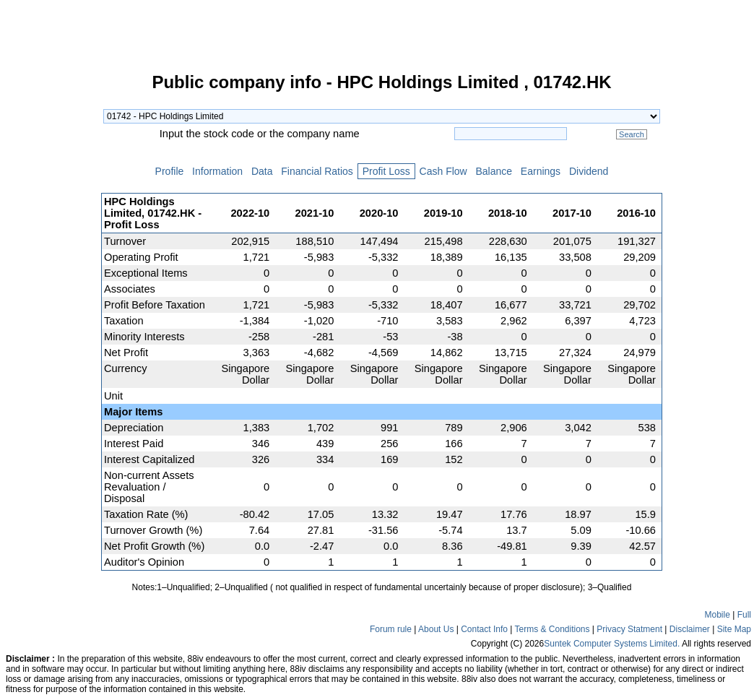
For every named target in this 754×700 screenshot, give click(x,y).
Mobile (718, 615)
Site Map (734, 629)
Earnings (541, 171)
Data (262, 171)
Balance (494, 171)
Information (217, 171)
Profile (169, 171)
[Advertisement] (51, 292)
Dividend (589, 171)
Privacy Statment (629, 629)
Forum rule (391, 629)
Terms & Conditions (552, 629)
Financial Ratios (317, 171)
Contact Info (484, 629)
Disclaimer (690, 629)
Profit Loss (386, 171)
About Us (436, 629)
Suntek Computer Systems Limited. (612, 644)
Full (744, 615)
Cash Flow (443, 171)
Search (632, 134)
